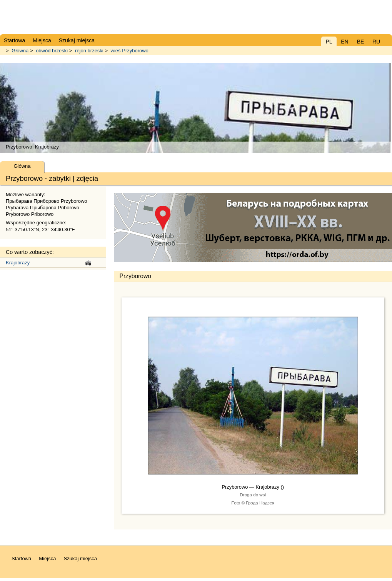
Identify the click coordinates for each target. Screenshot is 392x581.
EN (344, 42)
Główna (20, 51)
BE (361, 42)
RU (376, 42)
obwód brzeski (52, 51)
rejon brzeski (89, 51)
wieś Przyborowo (130, 51)
